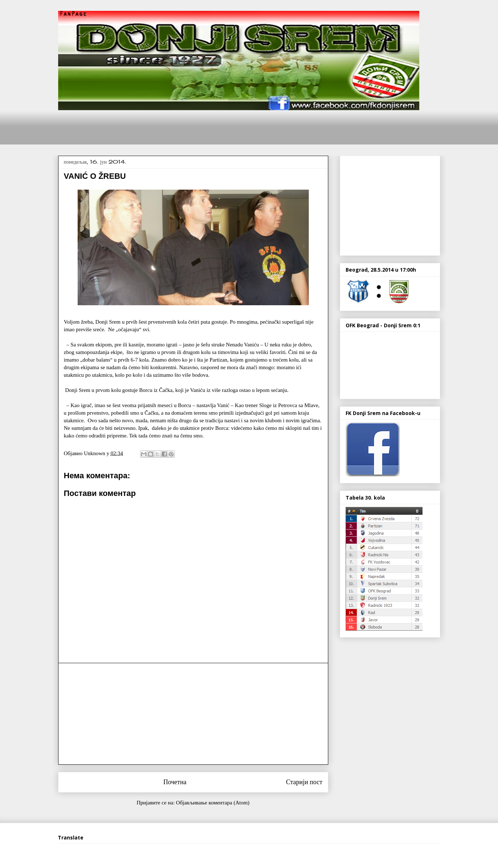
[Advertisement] (190, 126)
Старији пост (304, 782)
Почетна (175, 782)
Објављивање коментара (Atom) (213, 803)
